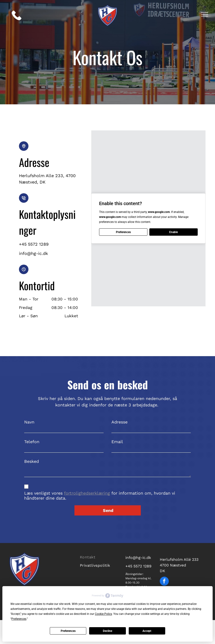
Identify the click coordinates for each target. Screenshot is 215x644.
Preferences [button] (19, 619)
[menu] (205, 14)
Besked (32, 461)
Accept (147, 631)
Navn (29, 422)
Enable (174, 232)
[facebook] (164, 582)
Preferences (68, 631)
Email (117, 442)
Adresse (119, 422)
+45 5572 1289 (138, 566)
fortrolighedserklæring (87, 493)
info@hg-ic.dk (138, 558)
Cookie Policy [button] (103, 614)
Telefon (32, 442)
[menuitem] (99, 557)
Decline (107, 631)
